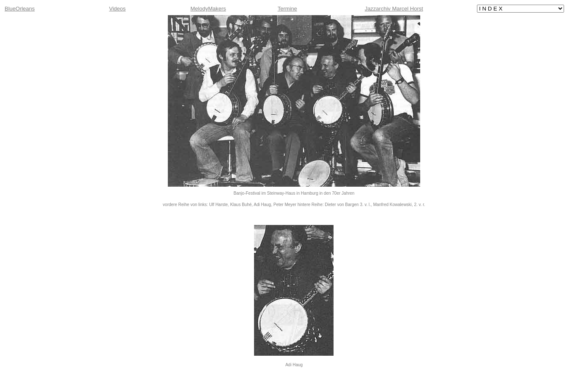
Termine (287, 9)
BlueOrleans (20, 9)
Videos (117, 9)
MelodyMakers (208, 9)
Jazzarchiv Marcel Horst (394, 9)
